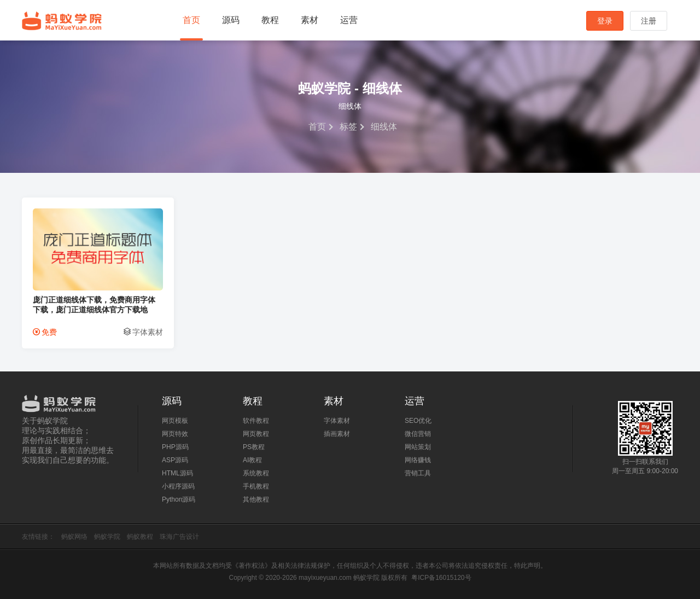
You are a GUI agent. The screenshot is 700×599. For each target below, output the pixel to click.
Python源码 (179, 499)
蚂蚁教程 (140, 537)
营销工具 (418, 473)
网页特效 (175, 434)
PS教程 (254, 447)
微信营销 (418, 434)
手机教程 (256, 486)
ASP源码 (175, 460)
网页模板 (175, 421)
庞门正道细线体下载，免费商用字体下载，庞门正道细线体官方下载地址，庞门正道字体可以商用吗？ (94, 305)
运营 (349, 20)
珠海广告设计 (179, 537)
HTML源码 (177, 473)
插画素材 (337, 434)
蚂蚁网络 (74, 537)
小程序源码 (178, 486)
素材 (310, 20)
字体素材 (148, 332)
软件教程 (256, 421)
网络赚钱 (418, 460)
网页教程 (256, 434)
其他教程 (256, 499)
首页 (191, 20)
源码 (231, 20)
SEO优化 (418, 421)
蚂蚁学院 (62, 21)
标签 (348, 127)
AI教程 (252, 460)
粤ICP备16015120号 (441, 578)
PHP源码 (175, 447)
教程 (270, 20)
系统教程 (256, 473)
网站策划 (418, 447)
